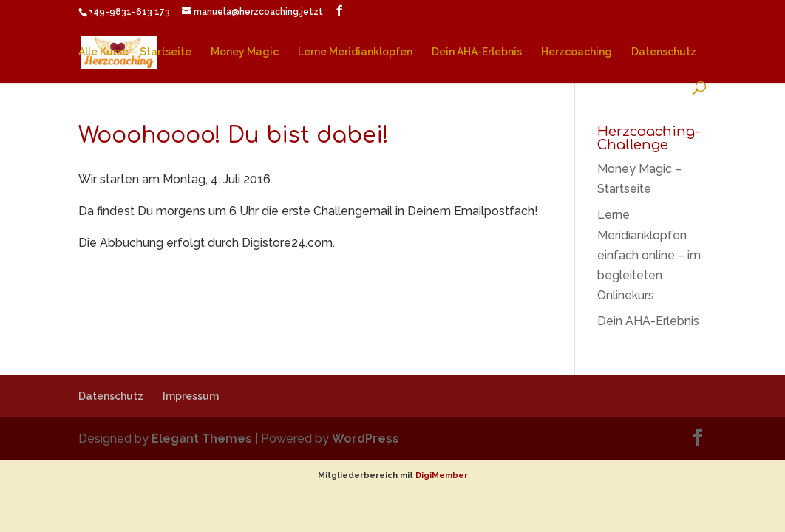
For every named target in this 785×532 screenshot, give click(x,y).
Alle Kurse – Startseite (135, 52)
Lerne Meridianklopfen (355, 52)
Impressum (191, 396)
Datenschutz (664, 52)
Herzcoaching (577, 52)
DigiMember (442, 475)
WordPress (366, 439)
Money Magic (245, 52)
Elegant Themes (202, 439)
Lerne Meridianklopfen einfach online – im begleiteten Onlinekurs (649, 255)
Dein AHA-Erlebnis (477, 52)
